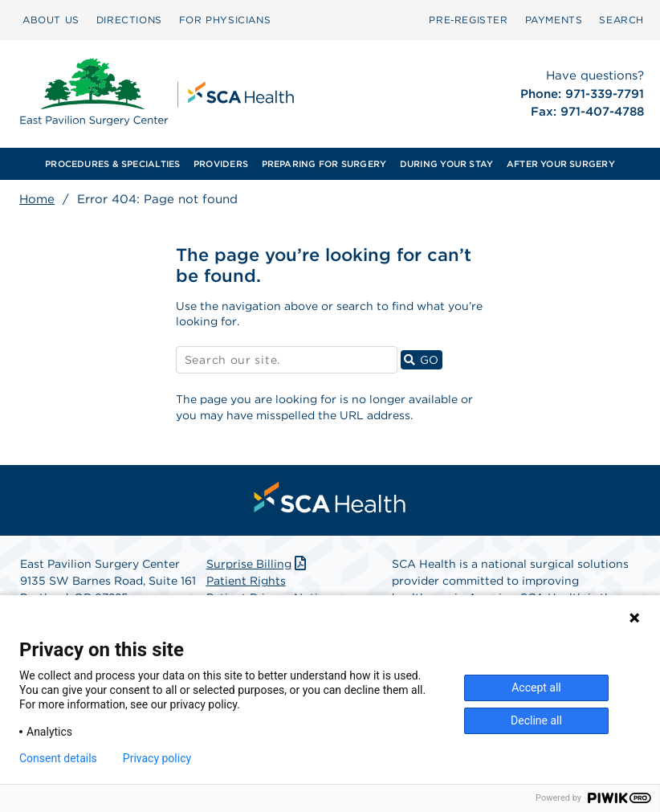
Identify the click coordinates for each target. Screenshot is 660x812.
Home (37, 199)
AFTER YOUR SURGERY (561, 164)
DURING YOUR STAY (447, 164)
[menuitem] (51, 20)
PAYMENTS (554, 20)
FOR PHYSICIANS (225, 20)
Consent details (58, 758)
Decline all (536, 720)
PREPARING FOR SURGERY (324, 164)
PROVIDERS (221, 164)
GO (423, 359)
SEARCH (621, 20)
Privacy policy (157, 758)
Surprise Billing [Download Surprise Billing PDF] (258, 564)
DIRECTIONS (129, 20)
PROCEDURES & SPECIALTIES (112, 164)
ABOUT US (51, 20)
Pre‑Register (468, 20)
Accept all (536, 688)
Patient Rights (246, 581)
